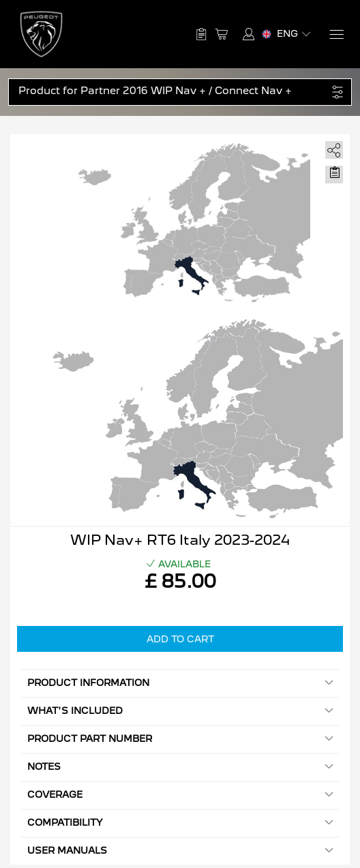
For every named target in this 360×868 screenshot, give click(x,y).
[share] (332, 148)
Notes (180, 767)
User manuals (180, 851)
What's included (180, 711)
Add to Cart (180, 639)
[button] (173, 91)
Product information (180, 683)
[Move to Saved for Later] (334, 173)
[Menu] (336, 34)
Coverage (180, 795)
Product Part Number (180, 739)
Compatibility (180, 823)
